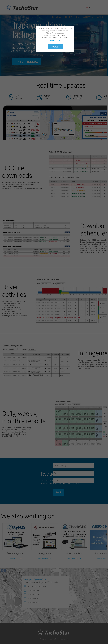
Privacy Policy (55, 40)
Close (55, 47)
